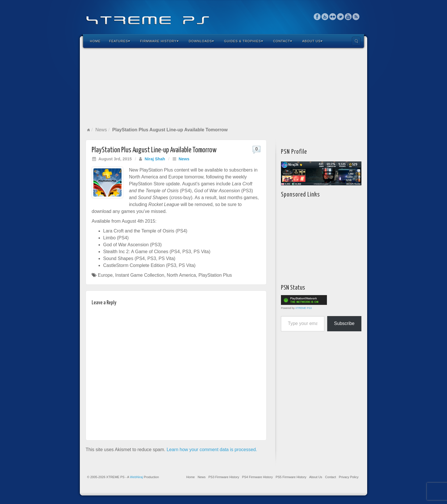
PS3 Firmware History (224, 477)
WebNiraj (136, 477)
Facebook (317, 17)
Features (120, 41)
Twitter (341, 17)
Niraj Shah (155, 159)
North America (181, 275)
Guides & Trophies (244, 41)
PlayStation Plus (215, 275)
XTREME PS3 (304, 308)
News (101, 130)
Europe (105, 275)
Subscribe (344, 323)
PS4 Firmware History (257, 477)
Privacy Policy (349, 477)
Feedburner (325, 17)
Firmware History (159, 41)
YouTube (348, 17)
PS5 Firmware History (291, 477)
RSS (356, 17)
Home (95, 41)
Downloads (201, 41)
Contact (283, 41)
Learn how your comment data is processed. (212, 450)
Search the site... (356, 41)
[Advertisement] (223, 87)
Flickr (333, 17)
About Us (312, 41)
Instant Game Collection (140, 275)
